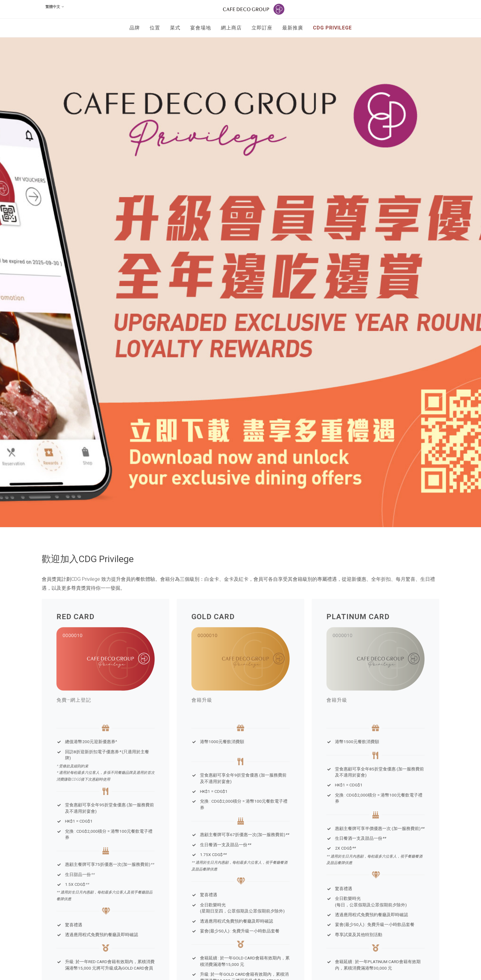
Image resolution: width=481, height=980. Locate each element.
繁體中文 (55, 7)
